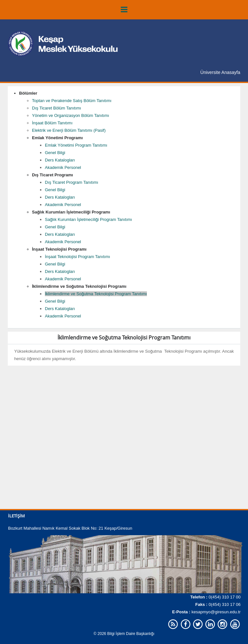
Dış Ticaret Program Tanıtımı (72, 182)
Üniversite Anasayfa (220, 72)
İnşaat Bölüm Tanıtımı (52, 123)
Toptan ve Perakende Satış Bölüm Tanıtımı (72, 101)
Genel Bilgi (55, 153)
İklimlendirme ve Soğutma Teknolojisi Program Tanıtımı (96, 294)
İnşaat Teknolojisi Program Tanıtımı (77, 257)
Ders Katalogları (60, 160)
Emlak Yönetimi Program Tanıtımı (76, 145)
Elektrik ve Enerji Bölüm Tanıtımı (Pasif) (69, 130)
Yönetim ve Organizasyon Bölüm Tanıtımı (71, 115)
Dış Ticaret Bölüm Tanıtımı (57, 108)
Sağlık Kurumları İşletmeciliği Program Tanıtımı (88, 219)
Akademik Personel (63, 167)
